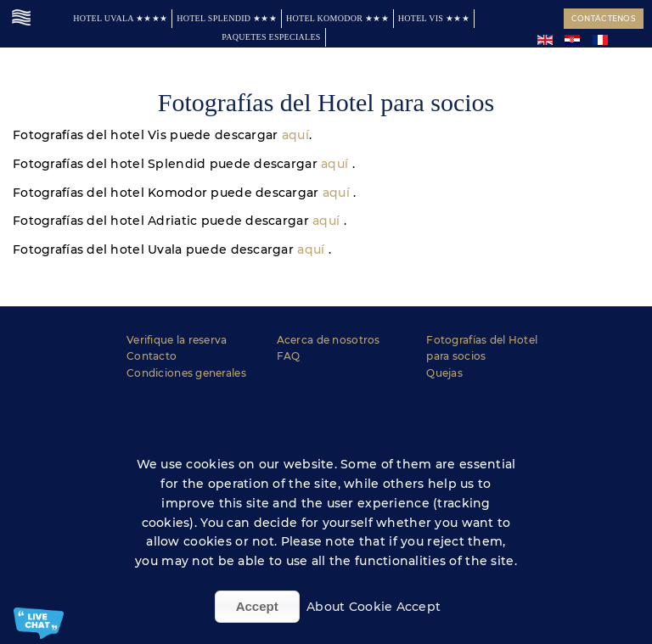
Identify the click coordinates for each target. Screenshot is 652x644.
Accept (257, 606)
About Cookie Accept (374, 607)
